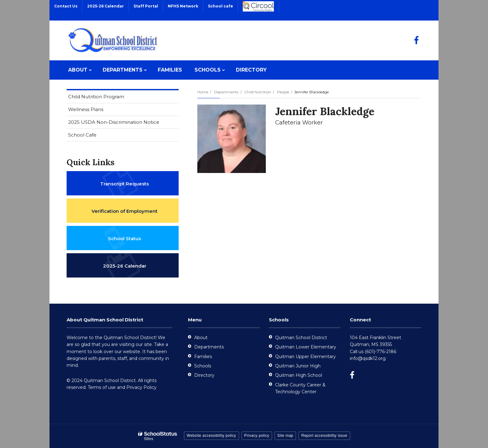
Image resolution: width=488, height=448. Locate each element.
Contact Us (66, 6)
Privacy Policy (141, 387)
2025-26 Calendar (106, 6)
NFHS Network (183, 6)
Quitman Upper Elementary (305, 357)
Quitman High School (299, 375)
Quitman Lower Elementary (306, 347)
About (201, 338)
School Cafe (82, 135)
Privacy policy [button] (257, 436)
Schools (203, 366)
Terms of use (102, 387)
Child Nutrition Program (106, 98)
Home (203, 92)
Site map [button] (285, 436)
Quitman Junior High (298, 366)
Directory (204, 375)
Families (203, 357)
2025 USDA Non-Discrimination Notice (123, 123)
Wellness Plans (86, 109)
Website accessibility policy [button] (211, 436)
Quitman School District (301, 338)
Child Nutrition (258, 92)
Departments (226, 92)
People (283, 92)
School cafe (221, 6)
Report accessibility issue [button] (324, 436)
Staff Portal (146, 6)
